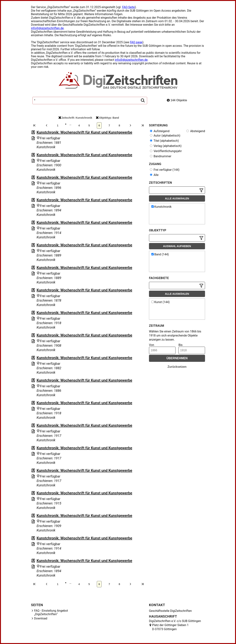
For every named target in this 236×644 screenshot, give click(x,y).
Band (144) (160, 254)
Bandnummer (161, 156)
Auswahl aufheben (177, 246)
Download (41, 618)
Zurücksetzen (177, 367)
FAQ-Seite (128, 7)
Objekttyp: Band (107, 118)
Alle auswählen (177, 198)
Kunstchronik (161, 207)
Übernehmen (177, 358)
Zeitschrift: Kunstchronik (75, 118)
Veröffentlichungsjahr (166, 151)
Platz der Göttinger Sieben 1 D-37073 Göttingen (170, 627)
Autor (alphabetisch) (165, 136)
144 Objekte (177, 100)
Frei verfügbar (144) (165, 170)
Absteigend (196, 131)
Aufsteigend (160, 131)
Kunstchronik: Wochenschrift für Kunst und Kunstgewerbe (84, 132)
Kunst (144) (160, 302)
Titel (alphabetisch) (164, 141)
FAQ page (136, 42)
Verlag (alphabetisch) (166, 146)
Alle (154, 175)
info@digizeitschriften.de (47, 28)
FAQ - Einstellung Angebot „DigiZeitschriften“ (51, 612)
